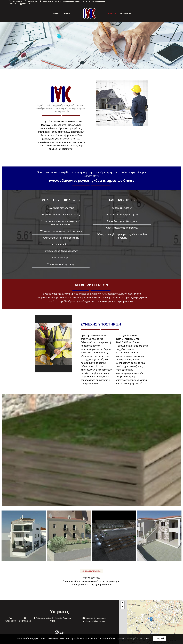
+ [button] (122, 603)
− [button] (122, 607)
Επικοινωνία (126, 13)
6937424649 (32, 1)
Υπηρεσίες (111, 13)
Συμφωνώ (160, 638)
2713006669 (17, 1)
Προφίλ (66, 13)
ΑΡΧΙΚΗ (56, 13)
